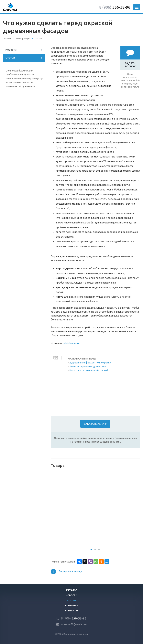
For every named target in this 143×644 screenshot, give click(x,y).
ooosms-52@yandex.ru (74, 624)
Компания (72, 606)
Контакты (71, 611)
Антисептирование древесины (88, 366)
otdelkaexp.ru (71, 343)
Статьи (10, 58)
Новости (11, 50)
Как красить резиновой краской (89, 370)
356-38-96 (115, 7)
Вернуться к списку (66, 572)
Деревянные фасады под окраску (90, 362)
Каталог (72, 590)
